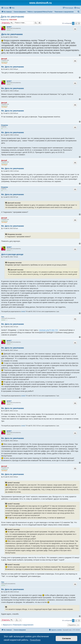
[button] (79, 23)
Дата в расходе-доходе (12, 254)
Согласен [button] (66, 638)
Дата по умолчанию (12, 17)
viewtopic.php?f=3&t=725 (48, 330)
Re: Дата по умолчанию (13, 67)
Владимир (5, 125)
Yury (3, 317)
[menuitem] (12, 8)
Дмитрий (4, 59)
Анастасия (13, 20)
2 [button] (76, 23)
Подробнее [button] (35, 640)
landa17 (9, 27)
